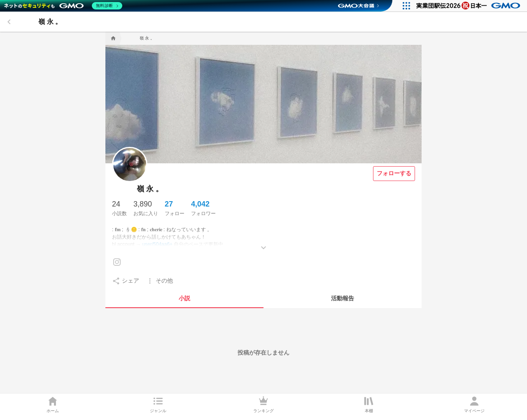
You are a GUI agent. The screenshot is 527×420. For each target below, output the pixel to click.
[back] (9, 22)
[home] (112, 38)
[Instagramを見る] (117, 262)
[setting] (126, 281)
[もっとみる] (263, 241)
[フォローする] (394, 174)
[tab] (184, 298)
